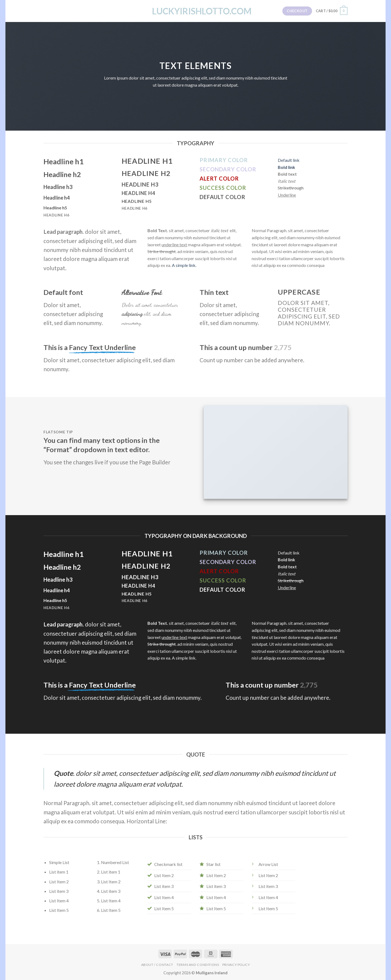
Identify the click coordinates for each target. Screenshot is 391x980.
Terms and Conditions (198, 965)
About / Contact (157, 965)
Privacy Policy (236, 965)
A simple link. (184, 265)
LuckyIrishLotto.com (195, 11)
